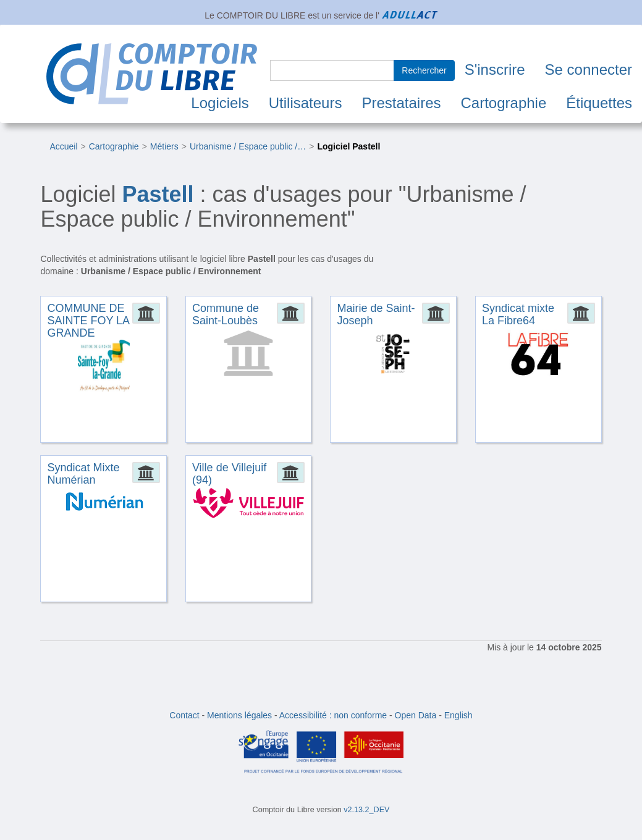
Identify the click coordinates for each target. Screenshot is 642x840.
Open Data (416, 715)
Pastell (158, 194)
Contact (184, 715)
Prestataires (401, 103)
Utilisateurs (306, 103)
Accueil (63, 146)
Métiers (164, 146)
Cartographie (504, 103)
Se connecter (589, 69)
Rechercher (424, 70)
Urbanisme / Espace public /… (248, 146)
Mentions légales (239, 715)
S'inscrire (495, 69)
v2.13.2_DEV (366, 810)
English (458, 715)
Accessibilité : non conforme (333, 715)
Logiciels (220, 103)
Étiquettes (599, 103)
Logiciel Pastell (348, 146)
